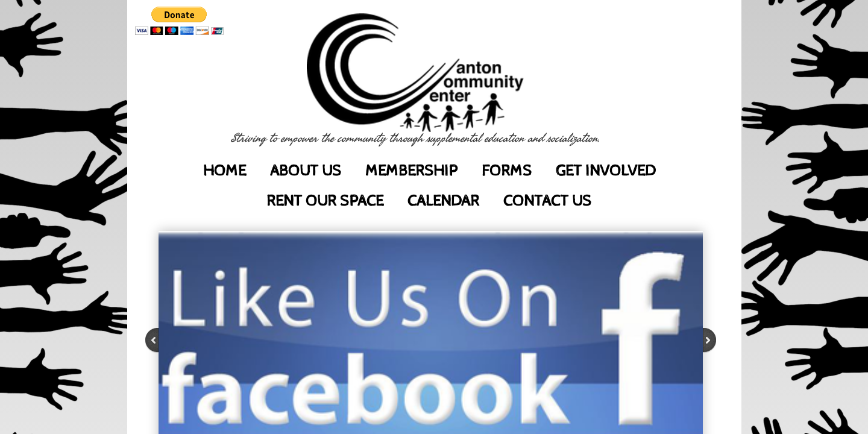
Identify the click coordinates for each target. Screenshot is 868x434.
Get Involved (605, 171)
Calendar (443, 201)
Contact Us (547, 201)
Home (225, 171)
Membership (411, 171)
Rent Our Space (325, 201)
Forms (507, 171)
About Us (306, 171)
